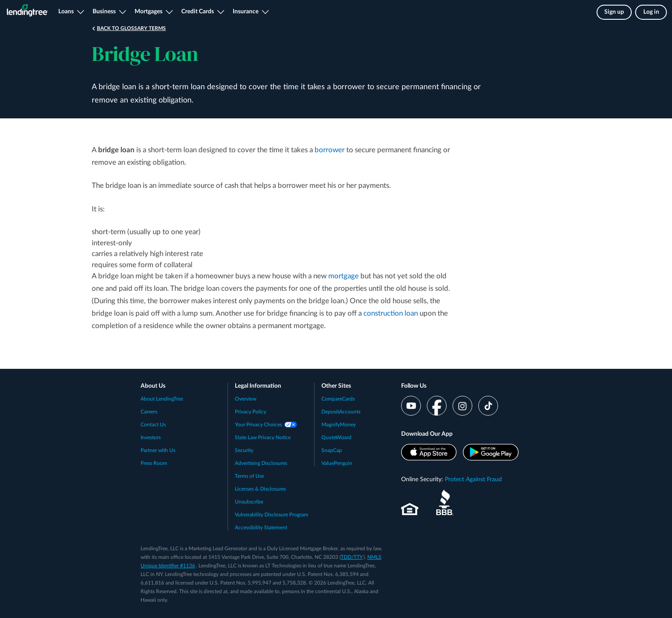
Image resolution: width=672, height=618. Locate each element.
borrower (330, 150)
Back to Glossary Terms (131, 28)
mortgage (343, 276)
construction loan (391, 313)
